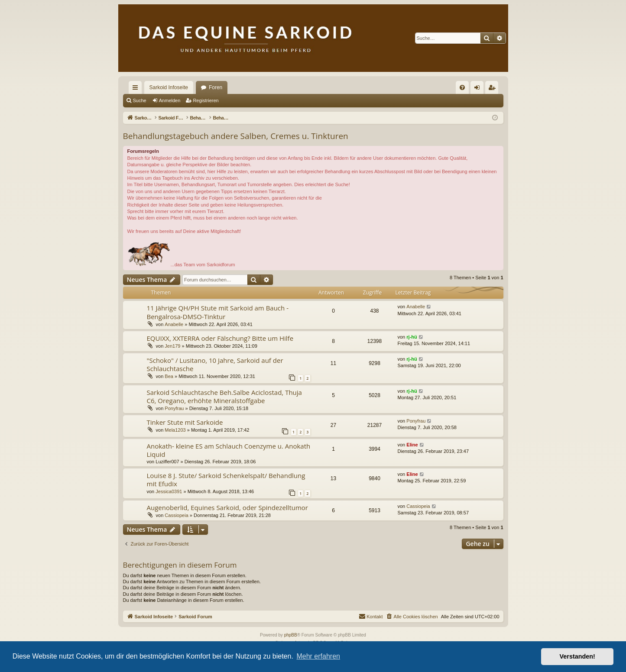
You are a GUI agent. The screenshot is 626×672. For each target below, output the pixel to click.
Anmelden (170, 100)
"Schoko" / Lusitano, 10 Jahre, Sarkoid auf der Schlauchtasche (215, 364)
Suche (140, 100)
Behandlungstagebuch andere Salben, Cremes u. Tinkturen (236, 136)
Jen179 (172, 346)
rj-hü (412, 337)
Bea (169, 376)
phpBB (291, 635)
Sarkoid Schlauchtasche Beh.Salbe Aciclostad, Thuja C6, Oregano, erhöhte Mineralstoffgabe (224, 396)
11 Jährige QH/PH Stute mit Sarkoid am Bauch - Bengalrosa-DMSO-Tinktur (218, 312)
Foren (216, 87)
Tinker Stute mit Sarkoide (185, 422)
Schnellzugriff (137, 89)
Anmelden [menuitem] (478, 89)
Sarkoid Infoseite (169, 87)
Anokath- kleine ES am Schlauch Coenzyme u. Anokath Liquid (229, 450)
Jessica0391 (169, 491)
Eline (412, 445)
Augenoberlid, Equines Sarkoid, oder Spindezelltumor (228, 507)
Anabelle (174, 324)
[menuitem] (462, 87)
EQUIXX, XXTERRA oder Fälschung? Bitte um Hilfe (220, 338)
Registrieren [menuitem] (493, 89)
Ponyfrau (174, 408)
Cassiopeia (176, 515)
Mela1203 (175, 430)
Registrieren (206, 100)
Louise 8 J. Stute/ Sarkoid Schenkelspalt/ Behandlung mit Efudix (226, 480)
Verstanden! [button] (577, 656)
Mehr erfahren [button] (318, 656)
